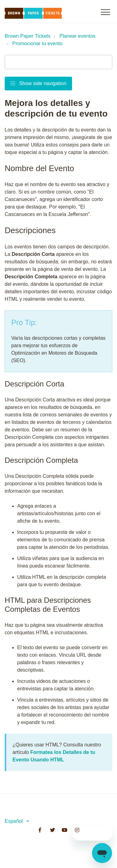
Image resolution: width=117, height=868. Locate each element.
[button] (105, 12)
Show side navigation (38, 83)
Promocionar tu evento (37, 43)
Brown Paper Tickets (28, 36)
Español (14, 821)
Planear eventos (77, 36)
